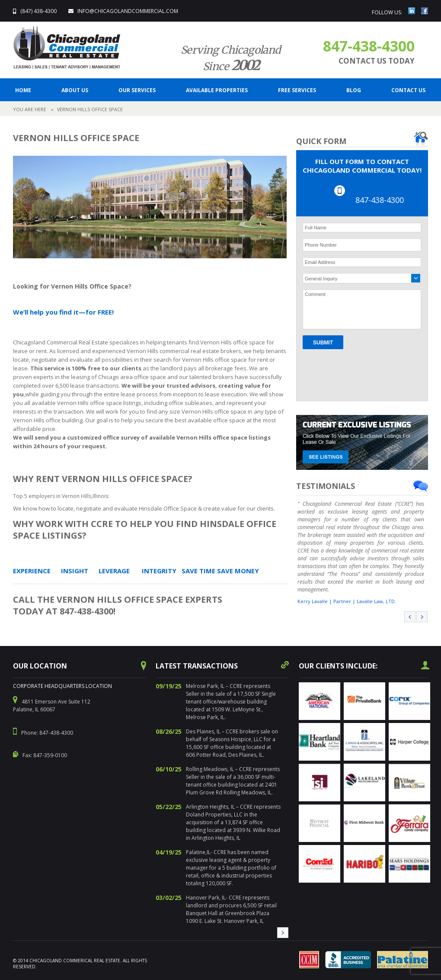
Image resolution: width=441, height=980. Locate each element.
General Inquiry (321, 279)
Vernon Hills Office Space (90, 109)
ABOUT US (75, 90)
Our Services (137, 90)
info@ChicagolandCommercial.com (128, 11)
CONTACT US (408, 90)
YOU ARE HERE (30, 109)
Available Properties (217, 90)
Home (23, 90)
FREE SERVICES (297, 90)
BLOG (354, 90)
